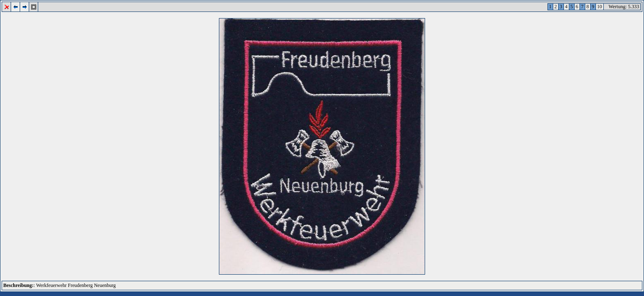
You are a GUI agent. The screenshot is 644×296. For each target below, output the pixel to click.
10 (600, 7)
